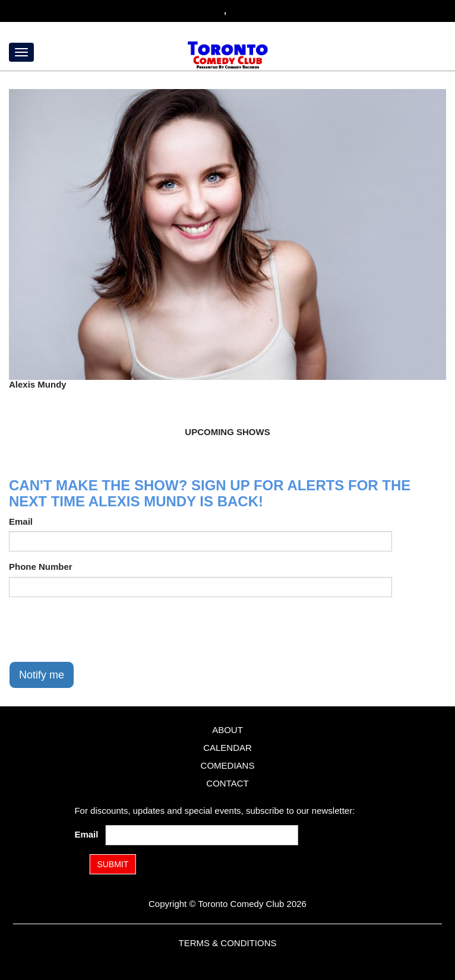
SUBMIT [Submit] (113, 864)
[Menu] (21, 52)
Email (21, 521)
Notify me (42, 675)
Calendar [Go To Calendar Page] (227, 748)
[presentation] (99, 629)
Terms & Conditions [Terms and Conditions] (227, 943)
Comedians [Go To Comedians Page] (228, 765)
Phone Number (41, 567)
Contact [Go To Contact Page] (227, 783)
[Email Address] (202, 835)
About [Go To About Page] (227, 730)
